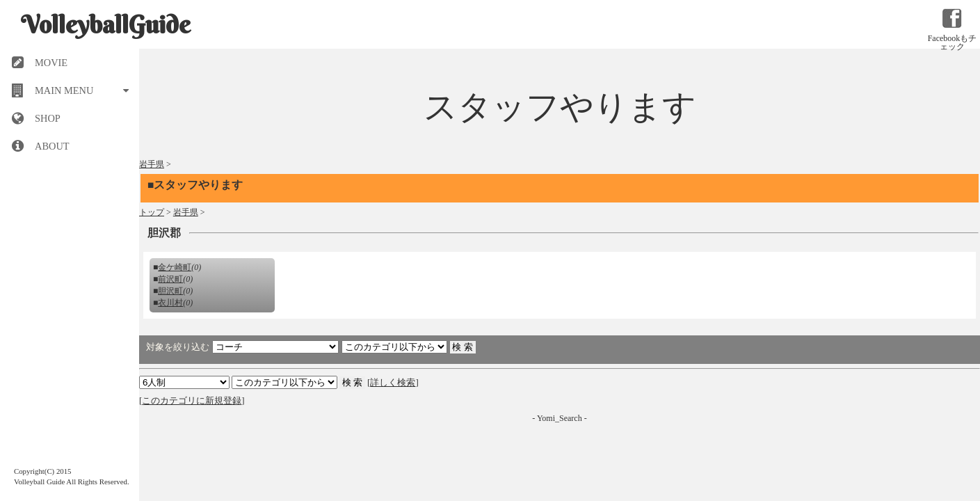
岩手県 (152, 164)
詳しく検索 (393, 382)
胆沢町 (170, 291)
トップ (152, 212)
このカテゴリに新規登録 (192, 400)
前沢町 (170, 279)
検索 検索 (284, 382)
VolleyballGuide (106, 24)
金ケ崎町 (175, 267)
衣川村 (170, 303)
